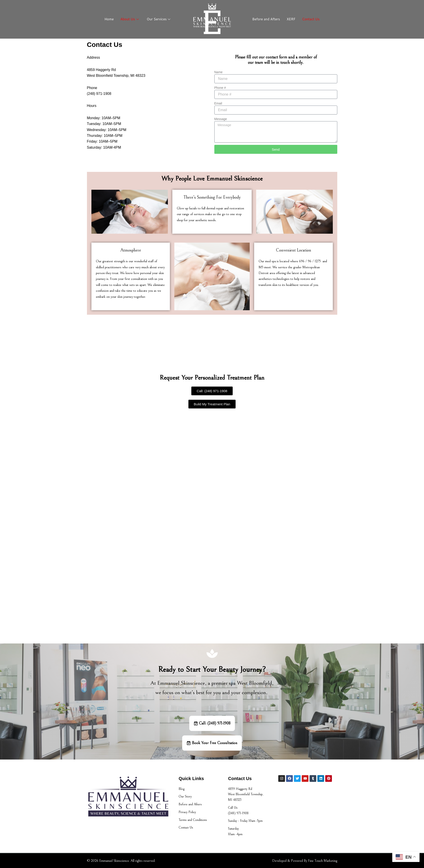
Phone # (220, 88)
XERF (291, 19)
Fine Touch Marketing (323, 861)
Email (218, 103)
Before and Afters (266, 19)
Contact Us (311, 19)
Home (109, 19)
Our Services (159, 19)
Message (221, 119)
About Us (130, 19)
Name (218, 72)
